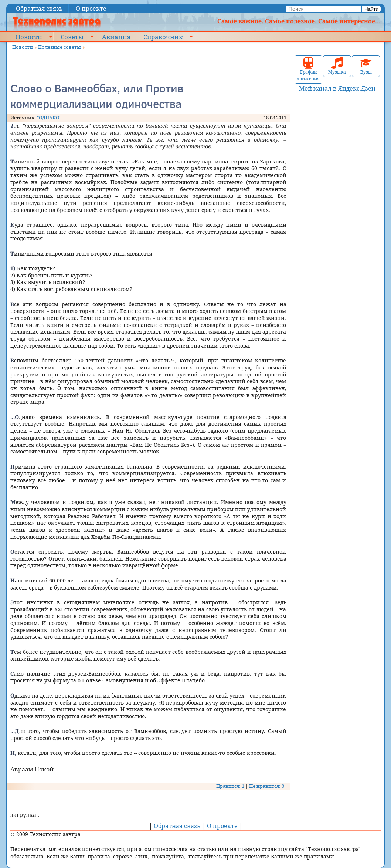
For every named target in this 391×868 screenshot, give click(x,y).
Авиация (116, 37)
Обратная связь (39, 9)
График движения (308, 69)
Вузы (366, 66)
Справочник (163, 37)
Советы (72, 37)
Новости (29, 37)
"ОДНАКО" (49, 118)
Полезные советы (59, 47)
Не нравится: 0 (267, 786)
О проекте (91, 9)
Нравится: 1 (230, 786)
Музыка (337, 66)
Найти (371, 9)
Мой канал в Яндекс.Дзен (337, 88)
